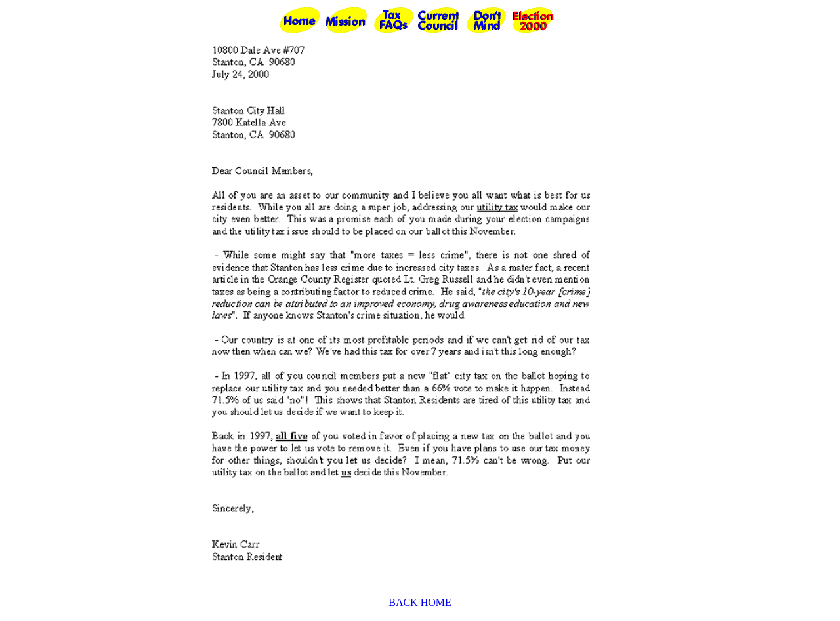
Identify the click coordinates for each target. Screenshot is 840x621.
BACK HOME (420, 602)
